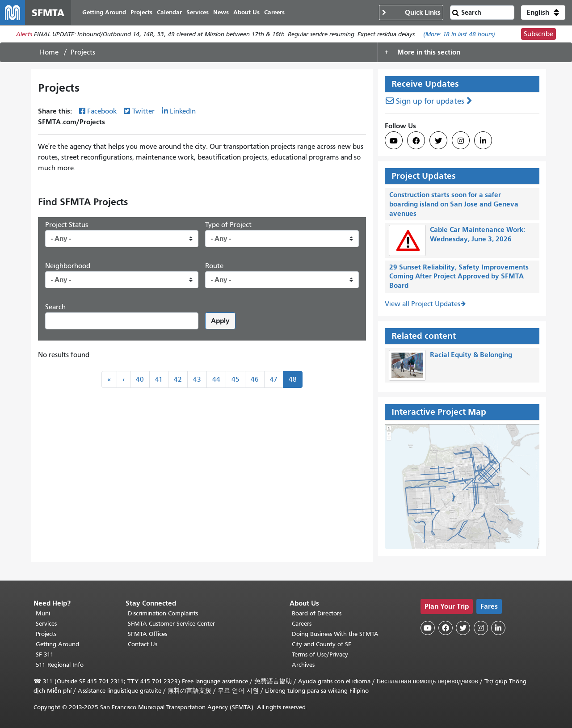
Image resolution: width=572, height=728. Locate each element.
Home (49, 52)
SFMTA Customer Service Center (171, 624)
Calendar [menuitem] (169, 12)
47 (274, 379)
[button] (543, 13)
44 (216, 379)
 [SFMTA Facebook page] (416, 141)
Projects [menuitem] (141, 12)
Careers (302, 624)
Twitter (143, 111)
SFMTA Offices (147, 634)
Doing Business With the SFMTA (335, 634)
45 (236, 379)
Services (46, 624)
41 (159, 379)
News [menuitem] (221, 12)
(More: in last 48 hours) (459, 34)
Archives (303, 665)
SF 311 (45, 654)
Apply (220, 321)
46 (255, 379)
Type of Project (228, 225)
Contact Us (143, 644)
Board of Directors (317, 613)
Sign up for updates (430, 101)
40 (140, 379)
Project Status (67, 225)
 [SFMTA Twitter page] (438, 141)
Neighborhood (68, 266)
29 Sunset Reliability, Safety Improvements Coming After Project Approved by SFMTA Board (459, 276)
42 (178, 379)
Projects (46, 634)
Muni (43, 613)
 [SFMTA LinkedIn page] (483, 141)
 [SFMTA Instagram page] (461, 141)
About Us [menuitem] (246, 12)
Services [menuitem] (198, 12)
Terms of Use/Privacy (320, 654)
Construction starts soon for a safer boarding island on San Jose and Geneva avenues (454, 204)
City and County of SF (322, 644)
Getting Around (57, 644)
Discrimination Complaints (163, 613)
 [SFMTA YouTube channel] (394, 141)
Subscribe (538, 34)
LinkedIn (183, 111)
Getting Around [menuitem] (104, 12)
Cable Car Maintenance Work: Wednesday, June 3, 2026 (477, 234)
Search (55, 307)
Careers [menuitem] (274, 12)
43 (197, 379)
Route (214, 266)
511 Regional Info (60, 665)
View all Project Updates (423, 304)
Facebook (102, 111)
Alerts (24, 34)
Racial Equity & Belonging (471, 355)
